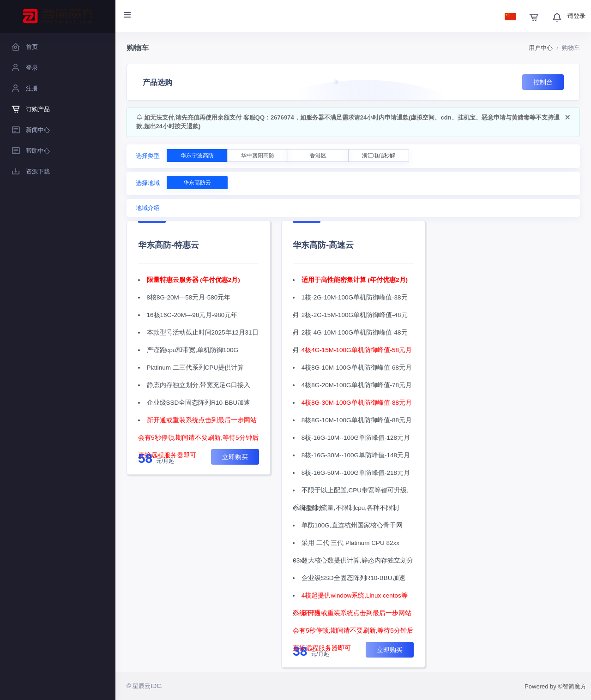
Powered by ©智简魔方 (555, 686)
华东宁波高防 (197, 156)
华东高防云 (197, 183)
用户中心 (541, 48)
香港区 (318, 156)
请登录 (576, 16)
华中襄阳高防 (258, 156)
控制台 (543, 82)
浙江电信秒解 (379, 156)
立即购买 (235, 457)
